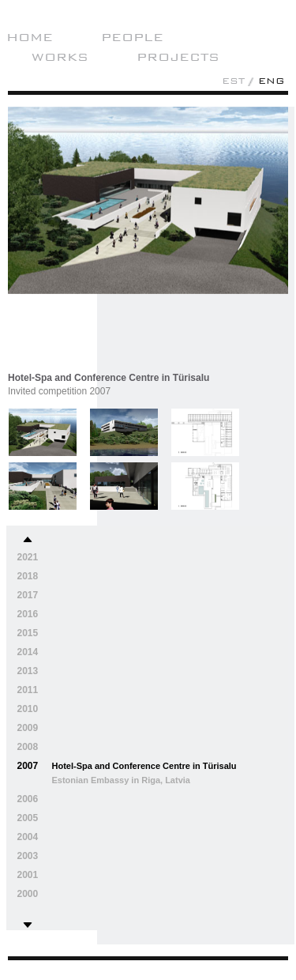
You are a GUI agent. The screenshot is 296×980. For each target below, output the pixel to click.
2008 (28, 747)
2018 (28, 576)
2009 (28, 728)
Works (60, 57)
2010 (28, 709)
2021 (28, 557)
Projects (178, 57)
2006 (28, 799)
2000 (28, 894)
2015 (28, 633)
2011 (28, 690)
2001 (28, 875)
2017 (28, 595)
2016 (28, 614)
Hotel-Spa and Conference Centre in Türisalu (144, 766)
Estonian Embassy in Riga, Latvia (121, 780)
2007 (28, 766)
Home (30, 37)
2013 (28, 671)
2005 (28, 818)
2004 (28, 837)
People (132, 37)
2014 (28, 652)
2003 (28, 856)
